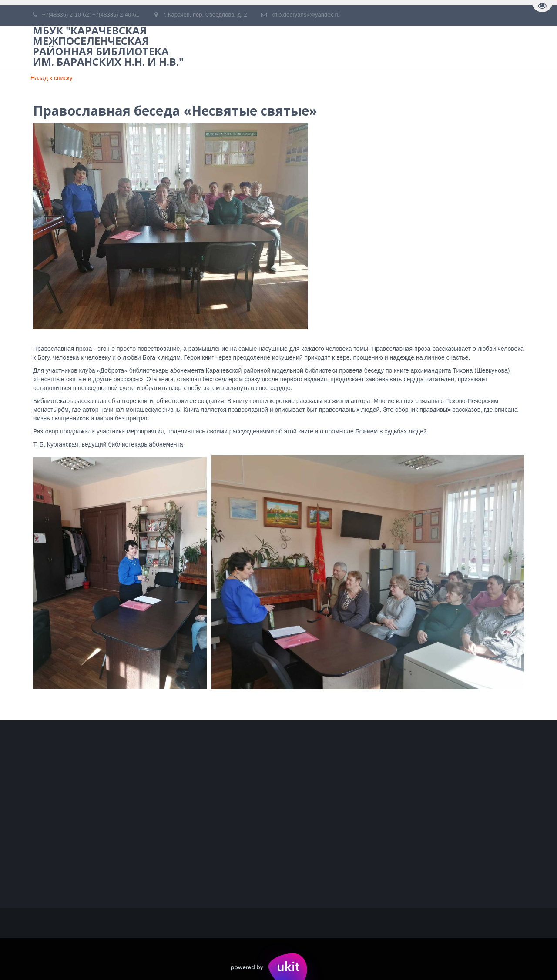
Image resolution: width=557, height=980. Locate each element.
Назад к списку (52, 78)
